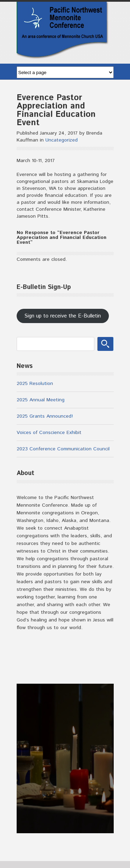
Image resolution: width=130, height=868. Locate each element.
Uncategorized (62, 140)
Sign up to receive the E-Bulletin (63, 316)
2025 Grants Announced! (45, 416)
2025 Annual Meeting (41, 400)
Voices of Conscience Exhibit (49, 433)
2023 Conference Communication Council (63, 449)
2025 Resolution (35, 384)
